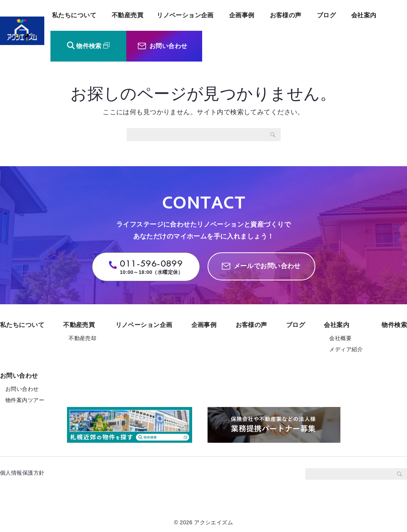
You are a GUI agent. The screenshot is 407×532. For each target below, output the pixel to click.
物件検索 (89, 46)
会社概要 (340, 338)
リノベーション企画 (185, 15)
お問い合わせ (168, 46)
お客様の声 (286, 15)
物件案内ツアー (25, 400)
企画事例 (242, 15)
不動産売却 (82, 338)
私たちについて (74, 15)
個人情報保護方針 (25, 473)
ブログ (326, 15)
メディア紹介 (346, 349)
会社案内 (364, 15)
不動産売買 (127, 15)
